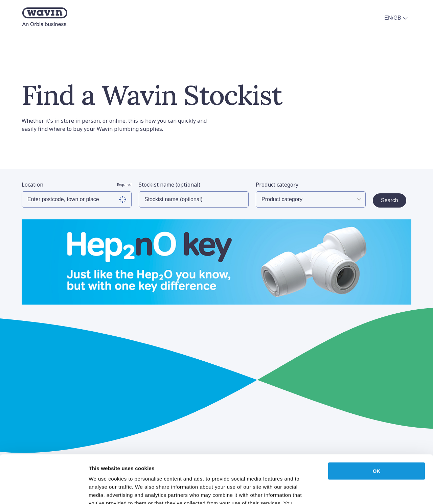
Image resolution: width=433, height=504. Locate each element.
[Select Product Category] (311, 199)
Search (390, 200)
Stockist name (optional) (169, 185)
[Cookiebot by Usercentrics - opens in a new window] (44, 491)
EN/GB (397, 18)
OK (377, 423)
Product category (277, 185)
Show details (355, 491)
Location (77, 185)
